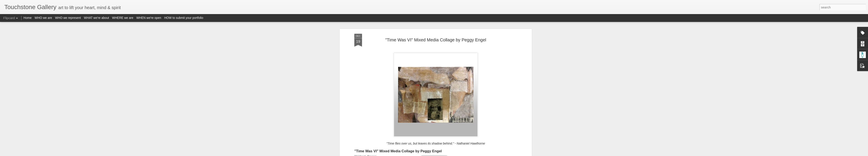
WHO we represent (68, 18)
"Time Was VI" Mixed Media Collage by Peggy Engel (436, 28)
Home (27, 18)
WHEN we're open (149, 18)
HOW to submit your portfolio (184, 18)
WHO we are (43, 18)
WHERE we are (123, 18)
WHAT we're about (97, 18)
